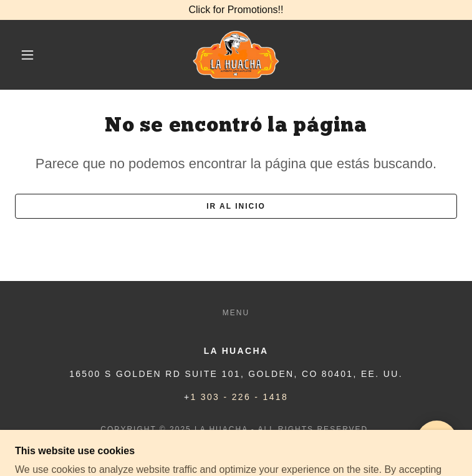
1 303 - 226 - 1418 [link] (240, 397)
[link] (236, 55)
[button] (37, 55)
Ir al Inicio (236, 206)
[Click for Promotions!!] (236, 10)
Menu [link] (236, 313)
